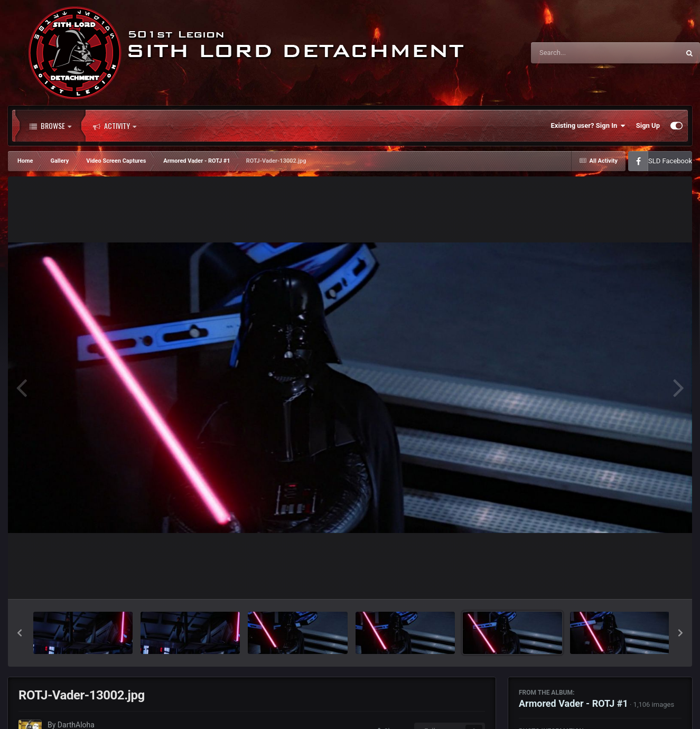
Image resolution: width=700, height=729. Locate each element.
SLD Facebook (670, 161)
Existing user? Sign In (588, 126)
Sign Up (648, 125)
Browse (50, 126)
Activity (115, 126)
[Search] (578, 53)
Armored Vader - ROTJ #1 (573, 703)
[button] (20, 633)
